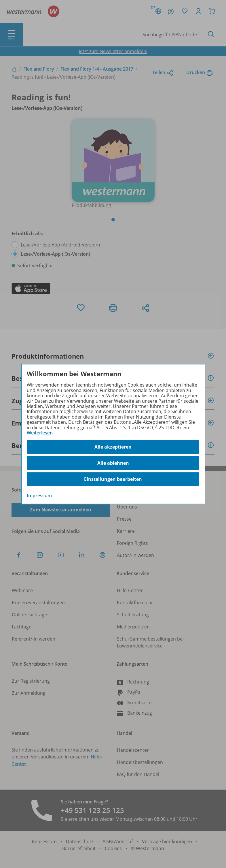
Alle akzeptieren (113, 447)
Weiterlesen (40, 433)
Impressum (39, 496)
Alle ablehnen (113, 463)
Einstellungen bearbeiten (113, 479)
